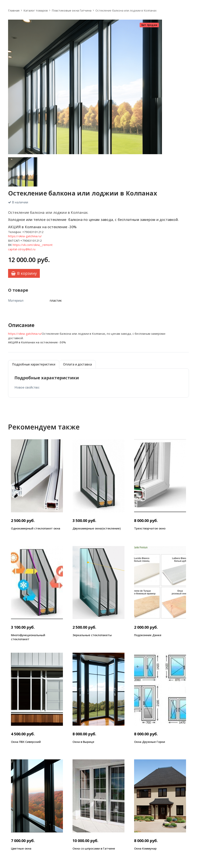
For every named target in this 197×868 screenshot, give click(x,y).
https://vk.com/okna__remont (33, 245)
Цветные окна (21, 848)
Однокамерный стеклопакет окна (36, 528)
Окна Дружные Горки (150, 742)
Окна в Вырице (83, 742)
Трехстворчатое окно (150, 528)
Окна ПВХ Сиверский (26, 742)
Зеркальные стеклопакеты (92, 635)
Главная (14, 10)
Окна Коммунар (145, 848)
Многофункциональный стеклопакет (28, 637)
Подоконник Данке (148, 635)
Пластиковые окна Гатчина (72, 10)
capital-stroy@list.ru (22, 249)
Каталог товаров (36, 10)
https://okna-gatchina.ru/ (25, 236)
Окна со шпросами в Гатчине (94, 848)
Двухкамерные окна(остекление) (97, 528)
